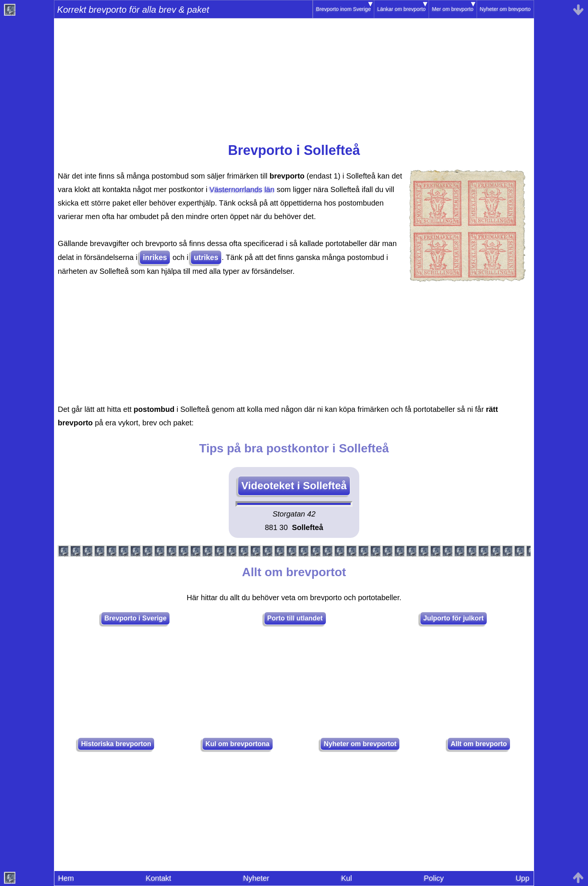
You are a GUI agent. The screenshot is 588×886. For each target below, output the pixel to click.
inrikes (155, 257)
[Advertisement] (294, 83)
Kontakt (159, 878)
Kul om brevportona (238, 744)
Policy (434, 878)
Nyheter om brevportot (360, 744)
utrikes (206, 257)
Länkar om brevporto (401, 9)
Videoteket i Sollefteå (294, 486)
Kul (347, 878)
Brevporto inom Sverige (343, 9)
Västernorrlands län (242, 189)
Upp (523, 878)
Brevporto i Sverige (135, 618)
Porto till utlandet (295, 618)
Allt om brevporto (479, 744)
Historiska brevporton (116, 744)
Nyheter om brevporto (505, 9)
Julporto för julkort (454, 618)
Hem (66, 878)
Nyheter (256, 878)
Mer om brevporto (453, 9)
